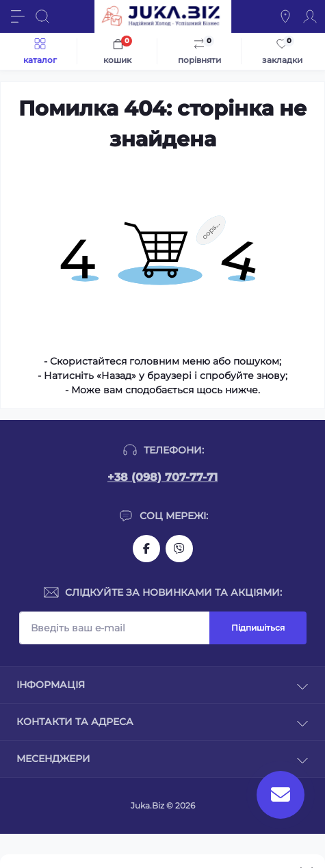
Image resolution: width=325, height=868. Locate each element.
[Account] (310, 16)
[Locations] (285, 16)
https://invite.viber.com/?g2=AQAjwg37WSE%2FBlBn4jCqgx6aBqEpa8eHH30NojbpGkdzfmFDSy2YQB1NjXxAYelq (179, 549)
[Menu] (18, 16)
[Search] (42, 16)
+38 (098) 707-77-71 (162, 477)
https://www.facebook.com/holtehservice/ (146, 549)
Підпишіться (258, 628)
